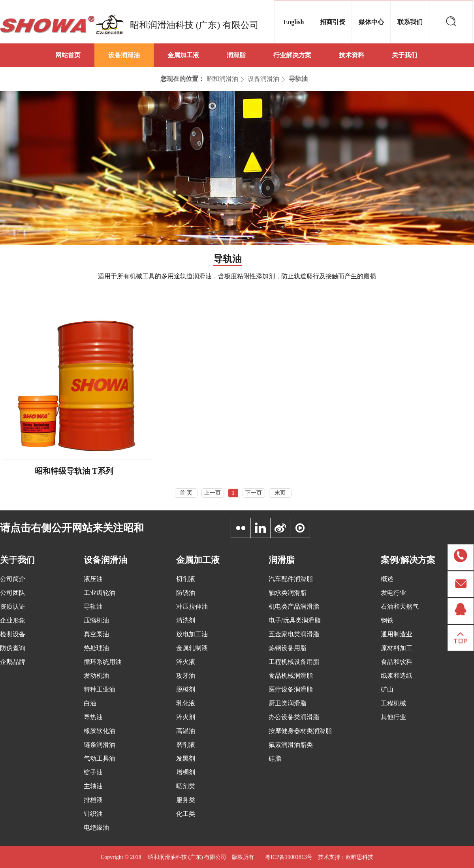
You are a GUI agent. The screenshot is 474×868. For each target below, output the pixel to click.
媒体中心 (371, 22)
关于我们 (404, 55)
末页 (280, 493)
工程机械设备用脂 (294, 662)
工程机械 (393, 703)
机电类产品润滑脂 (294, 606)
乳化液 (186, 703)
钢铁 (387, 620)
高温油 (186, 731)
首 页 (186, 493)
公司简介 (13, 579)
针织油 (93, 814)
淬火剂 (186, 717)
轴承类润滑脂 (288, 593)
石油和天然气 (400, 606)
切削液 (186, 579)
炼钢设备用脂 (288, 648)
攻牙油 (186, 676)
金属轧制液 (192, 648)
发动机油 (96, 676)
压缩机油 (96, 620)
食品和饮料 (397, 662)
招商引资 (333, 22)
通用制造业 (397, 634)
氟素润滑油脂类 (291, 745)
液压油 (93, 579)
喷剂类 (186, 786)
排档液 (93, 800)
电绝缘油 (96, 828)
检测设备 (13, 634)
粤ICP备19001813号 (289, 857)
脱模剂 (186, 689)
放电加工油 (192, 634)
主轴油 (93, 786)
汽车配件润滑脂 (291, 579)
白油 (90, 703)
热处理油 (96, 648)
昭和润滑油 (222, 79)
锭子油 (93, 772)
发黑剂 (186, 758)
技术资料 (352, 55)
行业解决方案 (292, 55)
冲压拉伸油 (192, 606)
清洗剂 (186, 620)
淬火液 (186, 662)
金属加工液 (183, 55)
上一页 (213, 493)
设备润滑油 (124, 55)
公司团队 (13, 593)
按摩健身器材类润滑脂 (300, 731)
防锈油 (186, 593)
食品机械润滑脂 (291, 676)
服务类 (186, 800)
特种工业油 (100, 689)
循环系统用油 (103, 662)
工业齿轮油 (100, 593)
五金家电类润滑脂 (294, 634)
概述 (387, 579)
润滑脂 (236, 55)
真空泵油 (96, 634)
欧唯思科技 (359, 857)
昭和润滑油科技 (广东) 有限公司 (194, 25)
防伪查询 (13, 648)
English (294, 22)
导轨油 (298, 79)
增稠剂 (186, 772)
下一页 (254, 493)
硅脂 (275, 758)
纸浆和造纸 (397, 676)
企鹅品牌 (13, 662)
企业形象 (13, 620)
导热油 (93, 717)
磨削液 (186, 745)
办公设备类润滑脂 (294, 717)
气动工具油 (100, 758)
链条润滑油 (100, 745)
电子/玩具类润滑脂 (295, 620)
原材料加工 (397, 648)
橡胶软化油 (100, 731)
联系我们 (410, 22)
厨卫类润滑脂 (288, 703)
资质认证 (13, 606)
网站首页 (68, 55)
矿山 (387, 689)
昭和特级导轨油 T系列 (74, 471)
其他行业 (393, 717)
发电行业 (393, 593)
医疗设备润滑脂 (291, 689)
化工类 (186, 814)
